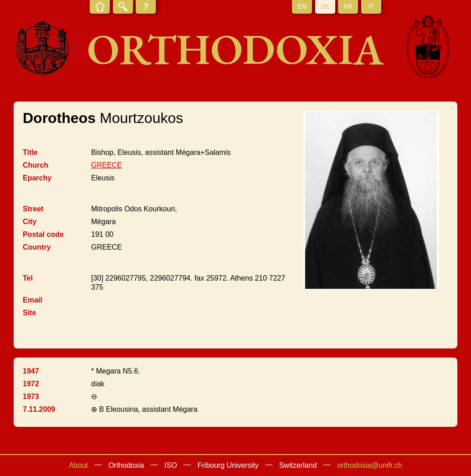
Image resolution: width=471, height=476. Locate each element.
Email (33, 300)
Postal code (43, 234)
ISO (171, 465)
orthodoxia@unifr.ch (370, 465)
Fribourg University (228, 465)
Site (29, 313)
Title (30, 152)
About (78, 465)
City (30, 222)
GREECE (107, 165)
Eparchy (37, 178)
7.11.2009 (39, 409)
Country (37, 247)
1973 (31, 397)
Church (36, 165)
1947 (31, 371)
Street (33, 209)
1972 (31, 384)
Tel (28, 278)
